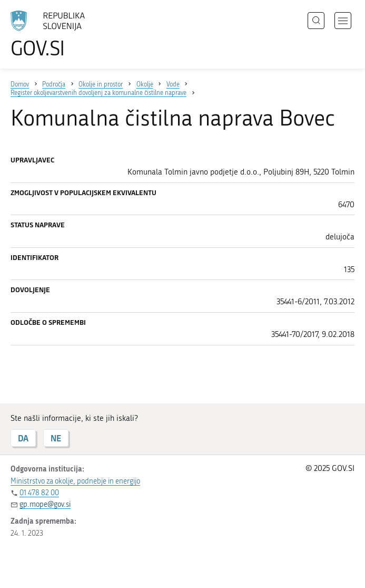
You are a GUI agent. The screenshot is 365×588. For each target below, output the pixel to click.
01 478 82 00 (39, 493)
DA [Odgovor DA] (23, 438)
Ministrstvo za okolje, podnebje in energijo (75, 481)
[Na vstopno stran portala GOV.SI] (63, 34)
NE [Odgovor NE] (56, 438)
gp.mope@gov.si (45, 504)
